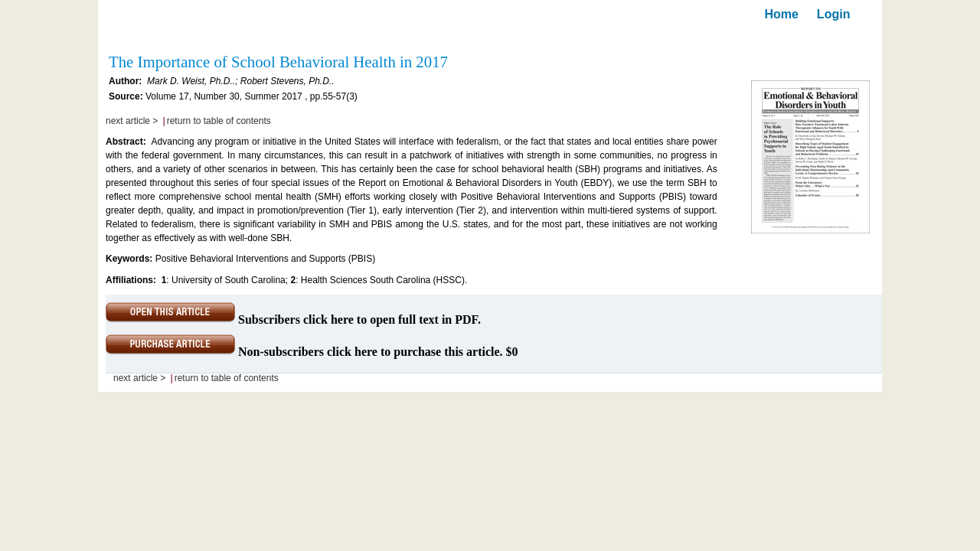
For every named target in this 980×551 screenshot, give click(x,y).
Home (781, 14)
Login (834, 14)
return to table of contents (219, 121)
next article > (132, 121)
